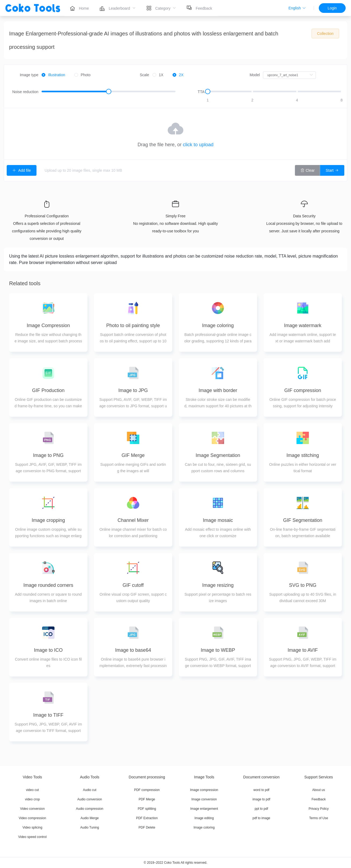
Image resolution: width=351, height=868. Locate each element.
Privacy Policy (319, 809)
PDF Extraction (147, 818)
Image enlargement (204, 809)
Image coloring (204, 827)
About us (319, 790)
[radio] (53, 75)
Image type (29, 75)
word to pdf (261, 790)
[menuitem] (79, 8)
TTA (201, 92)
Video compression (32, 818)
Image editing (204, 818)
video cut (32, 790)
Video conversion (32, 809)
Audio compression (90, 809)
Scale (145, 75)
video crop (32, 799)
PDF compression (147, 790)
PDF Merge (147, 799)
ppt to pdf (261, 809)
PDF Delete (147, 827)
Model (255, 75)
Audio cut (90, 790)
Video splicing (32, 827)
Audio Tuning (90, 827)
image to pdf (261, 799)
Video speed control (32, 837)
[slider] (109, 92)
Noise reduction (25, 92)
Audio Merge (90, 818)
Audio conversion (90, 799)
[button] (297, 8)
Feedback (319, 799)
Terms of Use (319, 818)
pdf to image (261, 818)
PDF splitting (147, 809)
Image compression (204, 790)
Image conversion (204, 799)
